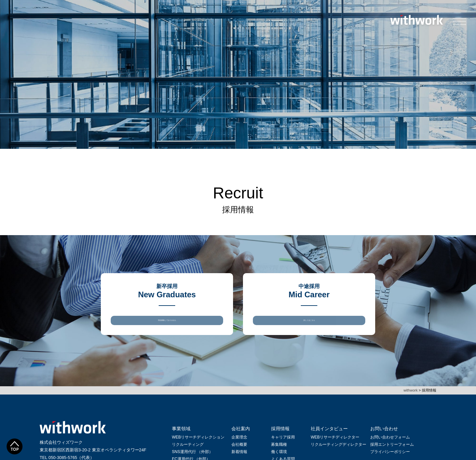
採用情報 (280, 436)
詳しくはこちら (309, 324)
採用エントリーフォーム (392, 451)
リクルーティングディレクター (338, 451)
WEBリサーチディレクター (335, 444)
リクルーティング (188, 451)
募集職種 (279, 451)
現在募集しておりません (167, 324)
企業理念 (239, 444)
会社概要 (239, 451)
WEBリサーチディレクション (198, 444)
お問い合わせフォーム (390, 444)
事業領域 (181, 436)
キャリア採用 (283, 444)
